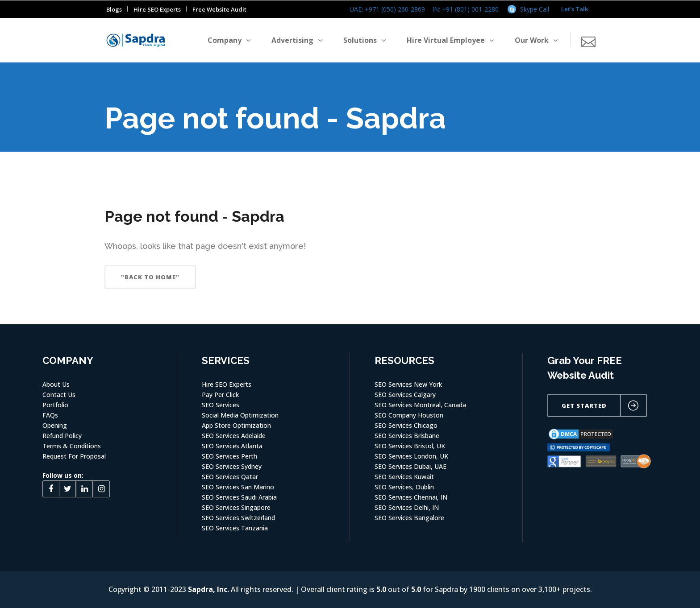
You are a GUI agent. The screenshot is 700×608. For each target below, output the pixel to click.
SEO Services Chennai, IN (411, 497)
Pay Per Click (220, 395)
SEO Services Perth (229, 456)
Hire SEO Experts (157, 9)
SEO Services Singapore (236, 507)
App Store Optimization (236, 425)
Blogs (114, 9)
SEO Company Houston (409, 415)
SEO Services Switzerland (238, 518)
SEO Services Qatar (230, 477)
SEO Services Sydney (232, 466)
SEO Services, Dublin (404, 487)
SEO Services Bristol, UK (410, 446)
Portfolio (55, 405)
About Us (56, 384)
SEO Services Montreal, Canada (420, 405)
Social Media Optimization (240, 415)
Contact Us (59, 395)
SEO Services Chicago (406, 425)
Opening (55, 425)
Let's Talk (575, 9)
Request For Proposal (74, 456)
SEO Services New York (408, 384)
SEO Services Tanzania (235, 528)
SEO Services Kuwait (404, 477)
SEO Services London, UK (411, 456)
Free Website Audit (219, 9)
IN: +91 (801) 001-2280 (465, 9)
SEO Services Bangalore (409, 518)
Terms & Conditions (72, 446)
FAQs (50, 415)
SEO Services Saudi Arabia (239, 497)
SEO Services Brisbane (407, 436)
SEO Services (221, 405)
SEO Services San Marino (238, 487)
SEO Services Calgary (405, 395)
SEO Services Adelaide (234, 436)
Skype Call (535, 9)
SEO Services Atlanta (232, 446)
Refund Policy (62, 436)
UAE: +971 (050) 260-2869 (387, 9)
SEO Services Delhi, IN (407, 507)
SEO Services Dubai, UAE (410, 466)
